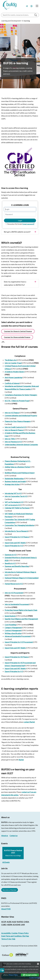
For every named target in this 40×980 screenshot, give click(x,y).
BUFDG (4, 822)
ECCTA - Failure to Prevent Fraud (17, 401)
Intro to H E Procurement (14, 593)
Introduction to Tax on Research (16, 531)
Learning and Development (11, 21)
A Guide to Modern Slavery (15, 372)
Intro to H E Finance (12, 413)
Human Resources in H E (14, 584)
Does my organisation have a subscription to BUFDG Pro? (15, 283)
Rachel (21, 760)
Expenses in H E (10, 555)
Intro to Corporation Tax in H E (16, 496)
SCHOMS (17, 925)
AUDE (9, 922)
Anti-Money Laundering (13, 377)
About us (5, 836)
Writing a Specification (13, 633)
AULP (14, 922)
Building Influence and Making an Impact (20, 473)
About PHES (6, 909)
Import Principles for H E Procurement (19, 642)
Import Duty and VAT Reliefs (15, 543)
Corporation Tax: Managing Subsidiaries (19, 525)
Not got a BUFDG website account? (17, 232)
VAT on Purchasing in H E (14, 502)
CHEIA (26, 922)
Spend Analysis (10, 616)
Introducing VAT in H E (13, 493)
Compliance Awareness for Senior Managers (21, 395)
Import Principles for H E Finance (17, 537)
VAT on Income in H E (13, 505)
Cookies (14, 933)
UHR (23, 925)
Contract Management (13, 630)
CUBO (4, 925)
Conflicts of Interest (12, 383)
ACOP (4, 922)
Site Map (26, 936)
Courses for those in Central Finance (18, 331)
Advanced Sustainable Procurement (18, 636)
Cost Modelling (10, 625)
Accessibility (6, 933)
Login (20, 220)
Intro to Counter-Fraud (13, 363)
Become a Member (10, 890)
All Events (6, 862)
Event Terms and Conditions (11, 936)
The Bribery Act (11, 360)
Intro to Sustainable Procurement (17, 604)
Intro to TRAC (10, 439)
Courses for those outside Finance (17, 337)
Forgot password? (28, 224)
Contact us (14, 836)
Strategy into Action (12, 484)
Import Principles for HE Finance (17, 657)
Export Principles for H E (14, 546)
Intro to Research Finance (14, 430)
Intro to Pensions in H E (13, 442)
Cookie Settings (35, 978)
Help (13, 939)
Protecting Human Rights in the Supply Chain (21, 610)
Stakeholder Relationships (14, 478)
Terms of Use (6, 939)
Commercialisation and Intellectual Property (21, 415)
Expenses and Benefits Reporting (17, 566)
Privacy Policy (23, 933)
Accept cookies (30, 975)
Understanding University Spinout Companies (21, 445)
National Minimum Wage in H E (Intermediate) (22, 578)
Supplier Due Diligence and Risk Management (21, 619)
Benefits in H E (10, 563)
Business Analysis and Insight (15, 481)
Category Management (13, 628)
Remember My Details (15, 224)
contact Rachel (29, 722)
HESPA (10, 925)
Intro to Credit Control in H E (15, 427)
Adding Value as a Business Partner (17, 467)
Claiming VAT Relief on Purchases (17, 508)
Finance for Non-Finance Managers (18, 421)
